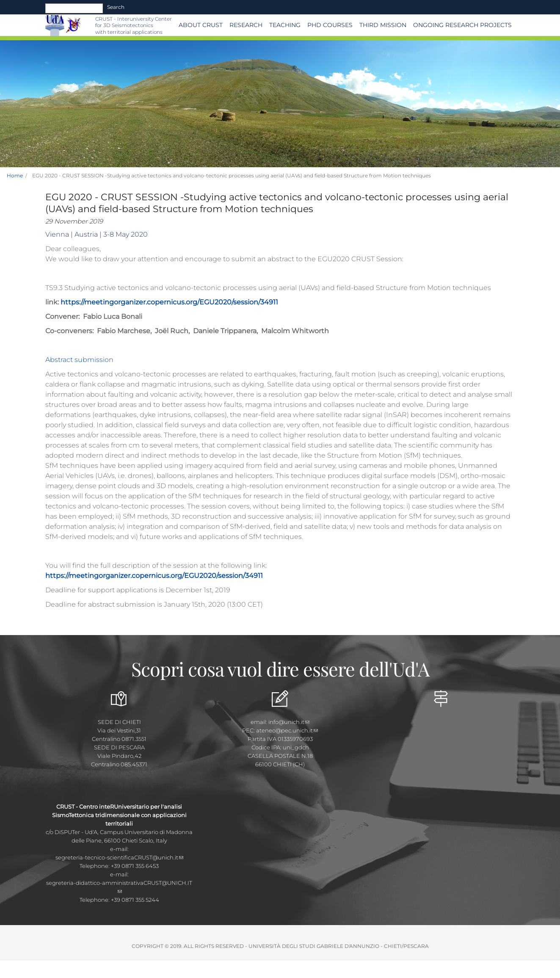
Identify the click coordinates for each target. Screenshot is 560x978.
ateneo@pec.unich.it (287, 730)
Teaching (285, 25)
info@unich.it (289, 722)
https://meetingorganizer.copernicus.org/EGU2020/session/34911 (169, 302)
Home (15, 175)
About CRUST (201, 25)
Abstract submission (79, 360)
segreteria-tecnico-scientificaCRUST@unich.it (119, 857)
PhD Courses (330, 25)
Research (246, 25)
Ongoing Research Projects (462, 25)
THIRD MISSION (383, 25)
